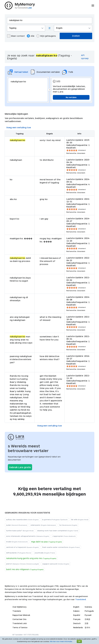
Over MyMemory (19, 607)
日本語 (87, 619)
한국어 (87, 627)
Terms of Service (20, 627)
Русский (88, 615)
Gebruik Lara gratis (20, 467)
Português (89, 611)
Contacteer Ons (19, 619)
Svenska (88, 607)
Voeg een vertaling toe (19, 127)
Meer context (16, 36)
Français (77, 619)
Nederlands (78, 627)
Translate (17, 611)
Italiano (76, 611)
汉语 (86, 623)
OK (79, 641)
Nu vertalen (71, 97)
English (76, 607)
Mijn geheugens (46, 36)
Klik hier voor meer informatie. (61, 641)
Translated (20, 623)
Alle (31, 36)
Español (77, 615)
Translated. (81, 599)
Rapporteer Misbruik (21, 615)
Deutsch (77, 623)
